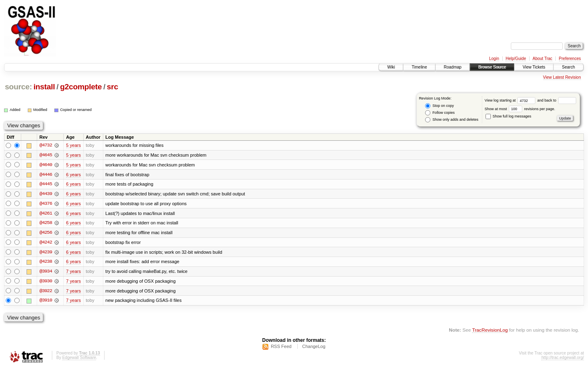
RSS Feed (281, 348)
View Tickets (534, 67)
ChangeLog (314, 348)
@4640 (46, 165)
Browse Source (492, 67)
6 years (73, 175)
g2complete (81, 87)
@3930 (46, 282)
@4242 (46, 243)
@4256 (46, 233)
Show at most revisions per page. (520, 109)
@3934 (46, 273)
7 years (73, 273)
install (44, 87)
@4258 (46, 224)
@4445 (46, 184)
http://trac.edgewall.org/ (563, 359)
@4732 (46, 145)
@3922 (46, 292)
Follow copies (440, 113)
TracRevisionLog (490, 331)
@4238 (46, 263)
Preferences (570, 59)
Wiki (391, 67)
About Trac (542, 59)
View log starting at (511, 100)
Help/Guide (516, 59)
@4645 (46, 155)
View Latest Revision (562, 77)
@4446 (46, 175)
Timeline (419, 67)
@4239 (46, 253)
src (113, 87)
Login (494, 59)
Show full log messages (508, 116)
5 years (73, 145)
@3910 (46, 302)
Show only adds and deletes (452, 120)
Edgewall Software (79, 359)
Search (568, 67)
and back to (557, 100)
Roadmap (453, 67)
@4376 (46, 204)
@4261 (46, 214)
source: (18, 87)
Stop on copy (439, 106)
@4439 (46, 194)
